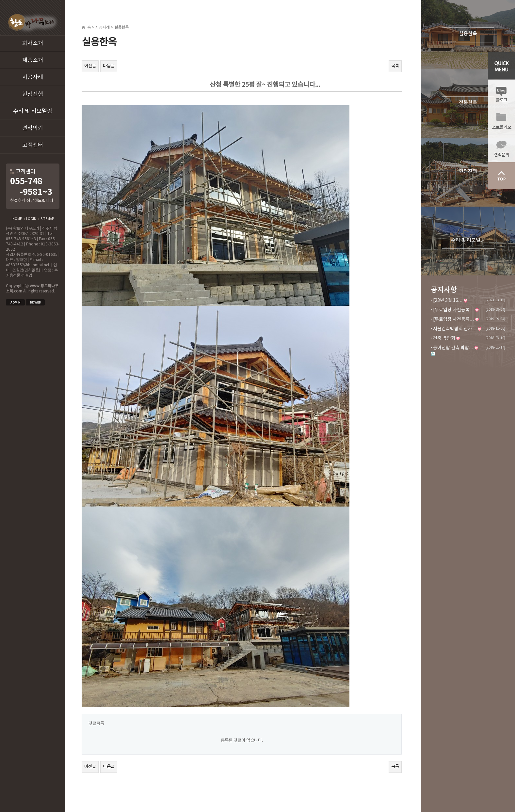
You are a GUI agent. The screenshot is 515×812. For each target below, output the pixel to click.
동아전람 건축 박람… (453, 348)
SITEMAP (47, 219)
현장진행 (33, 94)
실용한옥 (468, 34)
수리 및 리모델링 (33, 111)
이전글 (90, 66)
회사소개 (33, 43)
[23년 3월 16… (448, 301)
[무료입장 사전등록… (454, 310)
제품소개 (33, 60)
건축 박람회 (444, 338)
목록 (395, 66)
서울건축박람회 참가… (455, 329)
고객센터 (33, 145)
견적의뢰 (33, 128)
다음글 (109, 66)
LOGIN (31, 219)
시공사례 (33, 77)
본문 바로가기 (0, 0)
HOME (17, 219)
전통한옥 (468, 103)
